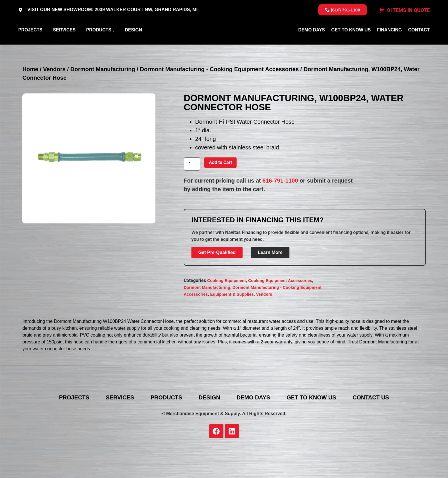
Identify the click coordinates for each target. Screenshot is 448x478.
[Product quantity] (192, 192)
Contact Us (375, 425)
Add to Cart (220, 190)
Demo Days (312, 44)
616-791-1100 (280, 208)
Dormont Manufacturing (103, 97)
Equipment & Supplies (232, 322)
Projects (30, 44)
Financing (389, 44)
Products (99, 44)
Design (133, 44)
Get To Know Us (351, 44)
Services (64, 44)
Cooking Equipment (227, 308)
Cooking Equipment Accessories (280, 308)
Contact (419, 44)
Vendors (54, 97)
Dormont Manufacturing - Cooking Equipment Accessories (219, 97)
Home (30, 97)
